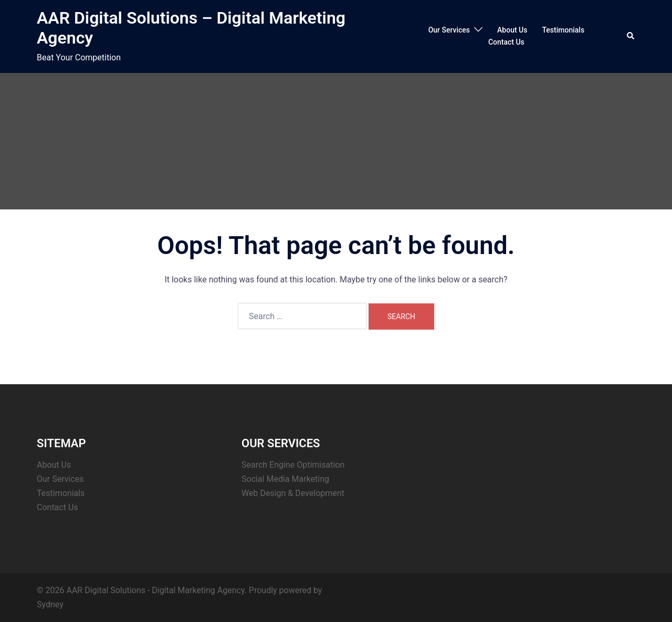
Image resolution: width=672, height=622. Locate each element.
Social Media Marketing (285, 479)
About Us (512, 30)
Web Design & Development (293, 493)
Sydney (50, 604)
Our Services (449, 30)
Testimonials (563, 30)
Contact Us (506, 42)
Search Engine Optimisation (293, 465)
